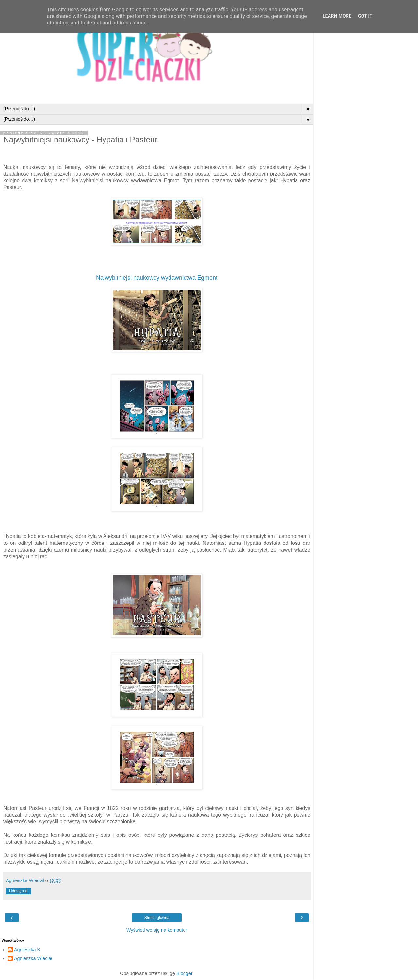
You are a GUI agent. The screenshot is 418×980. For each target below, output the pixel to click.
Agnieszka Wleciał (33, 958)
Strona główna (157, 918)
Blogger (184, 973)
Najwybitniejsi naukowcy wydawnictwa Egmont (157, 278)
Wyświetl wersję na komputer (157, 930)
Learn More (337, 16)
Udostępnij (18, 891)
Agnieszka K (27, 950)
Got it (365, 16)
